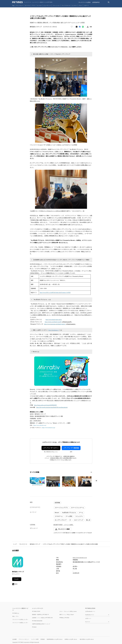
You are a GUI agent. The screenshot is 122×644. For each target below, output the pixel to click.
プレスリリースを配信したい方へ (20, 623)
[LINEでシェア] (83, 27)
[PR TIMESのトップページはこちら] (32, 2)
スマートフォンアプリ (61, 508)
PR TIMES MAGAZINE (37, 621)
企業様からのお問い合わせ (71, 639)
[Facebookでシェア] (80, 27)
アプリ (33, 5)
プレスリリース (23, 544)
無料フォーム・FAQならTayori (67, 615)
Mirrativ (57, 513)
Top (13, 5)
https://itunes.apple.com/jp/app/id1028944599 (45, 405)
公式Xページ (88, 618)
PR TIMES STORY (36, 611)
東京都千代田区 (58, 525)
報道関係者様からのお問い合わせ (55, 639)
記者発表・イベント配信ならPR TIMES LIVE (42, 618)
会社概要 (15, 639)
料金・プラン (16, 616)
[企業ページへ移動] (18, 563)
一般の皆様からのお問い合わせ (86, 639)
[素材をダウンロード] (88, 27)
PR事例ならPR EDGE (64, 618)
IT (70, 520)
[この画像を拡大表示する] (37, 481)
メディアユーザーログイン (51, 448)
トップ (15, 544)
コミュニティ (79, 516)
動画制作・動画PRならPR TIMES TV (40, 615)
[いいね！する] (72, 27)
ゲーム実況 (69, 516)
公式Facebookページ (90, 611)
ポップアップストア (61, 520)
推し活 (88, 520)
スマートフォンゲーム (77, 508)
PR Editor (34, 627)
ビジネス (74, 5)
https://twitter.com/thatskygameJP (53, 322)
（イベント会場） (69, 525)
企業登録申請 (96, 2)
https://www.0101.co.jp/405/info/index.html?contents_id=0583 (55, 293)
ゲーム (81, 513)
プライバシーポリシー (24, 639)
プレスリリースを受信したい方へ (20, 619)
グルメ (80, 5)
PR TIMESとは (16, 613)
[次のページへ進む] (96, 481)
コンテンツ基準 (35, 639)
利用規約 (43, 639)
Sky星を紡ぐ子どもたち (69, 513)
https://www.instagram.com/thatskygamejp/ (55, 324)
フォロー (17, 579)
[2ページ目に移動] (92, 472)
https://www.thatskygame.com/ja (54, 320)
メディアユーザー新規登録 (71, 448)
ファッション (56, 5)
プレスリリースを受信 (84, 2)
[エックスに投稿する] (77, 27)
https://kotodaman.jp (54, 330)
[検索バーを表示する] (109, 2)
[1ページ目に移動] (91, 472)
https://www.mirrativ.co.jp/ (49, 428)
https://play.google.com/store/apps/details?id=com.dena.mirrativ (52, 407)
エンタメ (39, 5)
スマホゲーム (59, 516)
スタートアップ (79, 520)
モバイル (27, 5)
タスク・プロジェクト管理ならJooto (68, 611)
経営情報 (57, 503)
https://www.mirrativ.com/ (40, 425)
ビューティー (47, 5)
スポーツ (86, 5)
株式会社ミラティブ (35, 544)
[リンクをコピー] (91, 27)
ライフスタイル (66, 5)
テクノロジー (20, 5)
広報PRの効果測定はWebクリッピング (41, 624)
